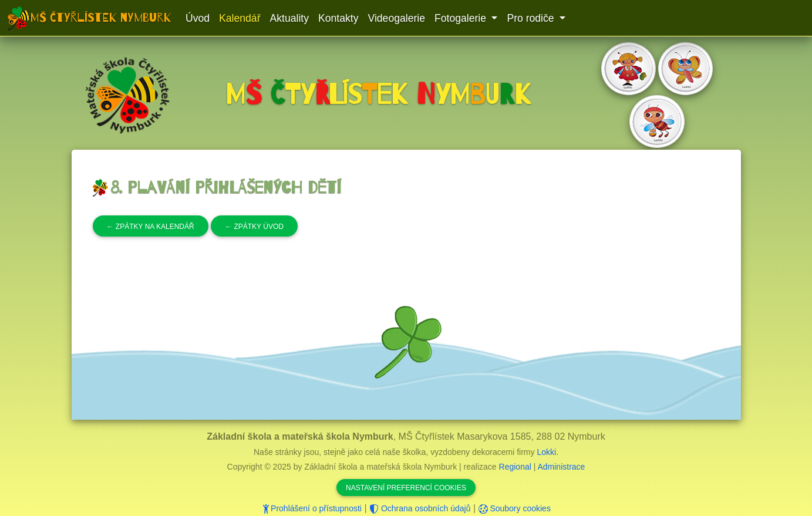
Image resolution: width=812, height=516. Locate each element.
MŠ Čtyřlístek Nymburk (101, 18)
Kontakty (338, 18)
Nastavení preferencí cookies (406, 488)
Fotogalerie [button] (462, 18)
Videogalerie (396, 18)
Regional (515, 467)
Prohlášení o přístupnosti (311, 508)
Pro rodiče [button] (532, 18)
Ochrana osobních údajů (420, 508)
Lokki (546, 452)
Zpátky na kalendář (151, 227)
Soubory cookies (515, 508)
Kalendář (240, 18)
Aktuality (290, 18)
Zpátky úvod (254, 227)
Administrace (561, 467)
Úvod (198, 18)
